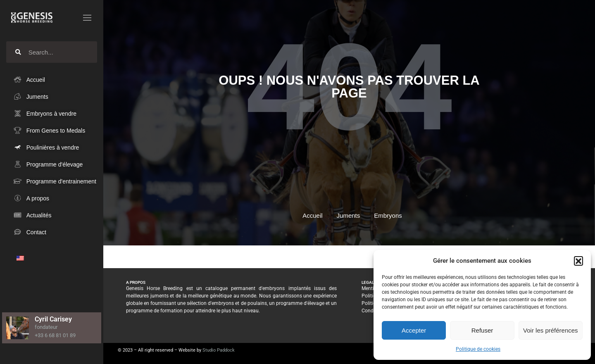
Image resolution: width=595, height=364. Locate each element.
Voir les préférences (551, 330)
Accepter (414, 330)
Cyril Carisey (53, 319)
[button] (578, 261)
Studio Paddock (219, 350)
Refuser (482, 330)
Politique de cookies (478, 349)
